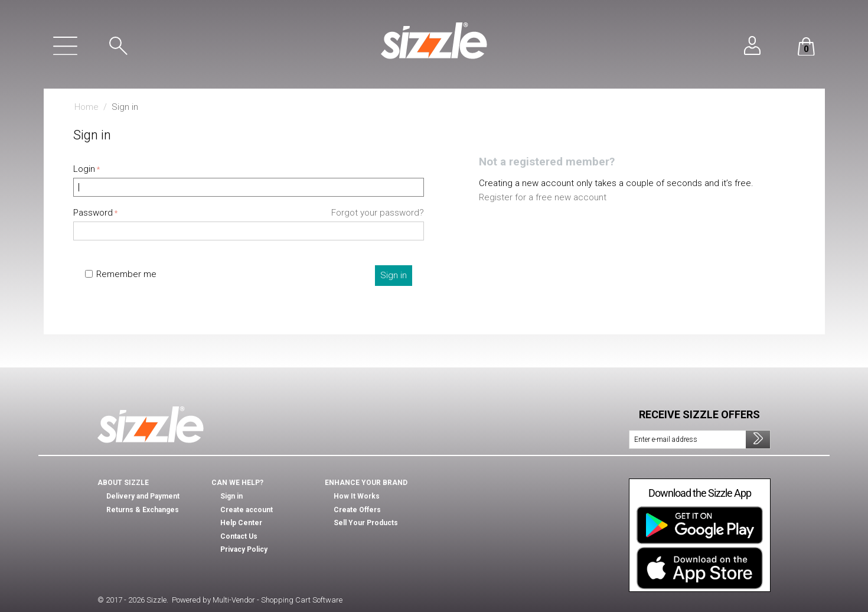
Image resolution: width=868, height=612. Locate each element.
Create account (247, 510)
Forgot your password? (378, 213)
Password (93, 213)
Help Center (241, 523)
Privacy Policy (244, 549)
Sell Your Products (366, 523)
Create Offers (357, 510)
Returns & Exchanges (143, 510)
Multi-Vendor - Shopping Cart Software (278, 600)
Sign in (394, 275)
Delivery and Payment (143, 496)
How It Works (357, 496)
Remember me (121, 274)
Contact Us (239, 536)
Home (87, 107)
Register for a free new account (543, 197)
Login (84, 169)
